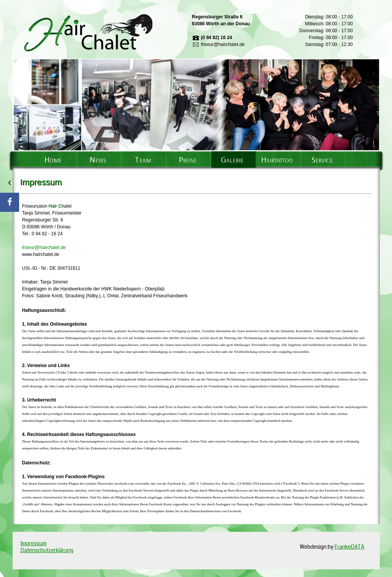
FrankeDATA (350, 547)
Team (143, 159)
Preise (188, 159)
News (98, 159)
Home (53, 159)
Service (322, 159)
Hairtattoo (277, 159)
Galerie (232, 159)
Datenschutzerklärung (47, 550)
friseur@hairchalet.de (44, 248)
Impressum (34, 543)
